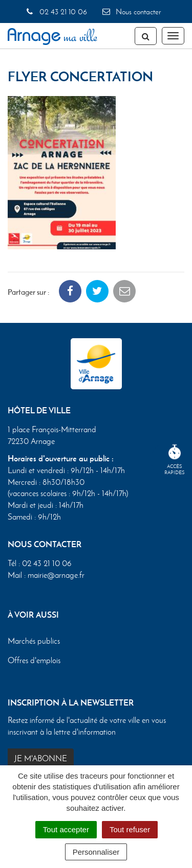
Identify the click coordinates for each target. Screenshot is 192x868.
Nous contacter (131, 12)
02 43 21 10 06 (56, 12)
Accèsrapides (175, 460)
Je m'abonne (41, 758)
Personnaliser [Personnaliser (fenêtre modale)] (96, 852)
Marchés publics (34, 641)
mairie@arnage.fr (56, 575)
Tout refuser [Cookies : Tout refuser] (130, 829)
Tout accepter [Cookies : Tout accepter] (66, 829)
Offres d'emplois (34, 660)
